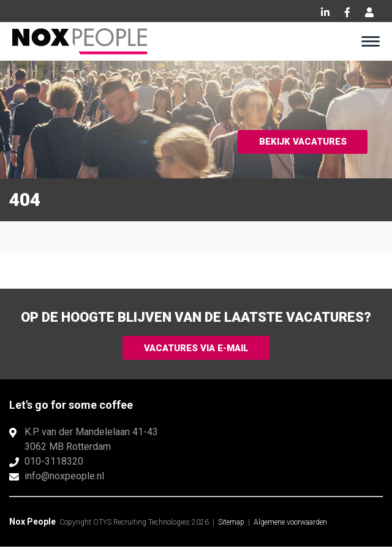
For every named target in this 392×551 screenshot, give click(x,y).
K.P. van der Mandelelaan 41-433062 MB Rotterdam (91, 443)
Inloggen (369, 12)
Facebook (347, 12)
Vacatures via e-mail (196, 350)
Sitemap (231, 526)
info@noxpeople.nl (64, 480)
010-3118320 (54, 465)
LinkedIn (325, 12)
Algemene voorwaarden (290, 526)
